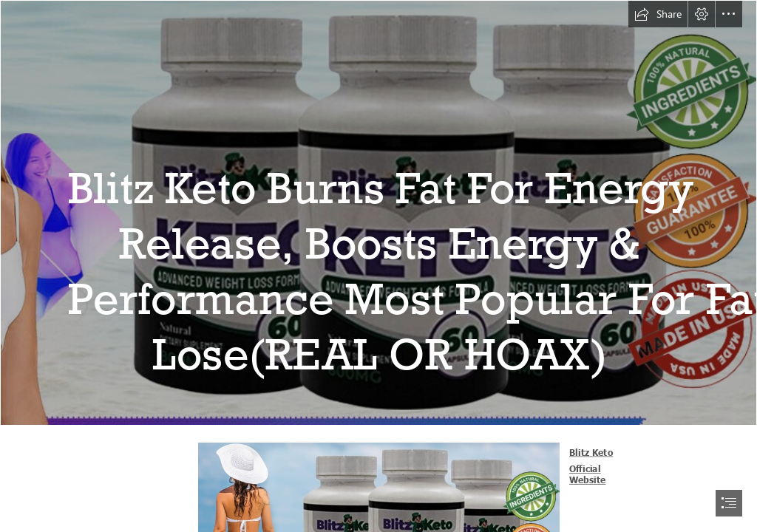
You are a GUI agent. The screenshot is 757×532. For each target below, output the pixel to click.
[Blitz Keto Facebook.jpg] (378, 213)
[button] (658, 14)
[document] (378, 266)
